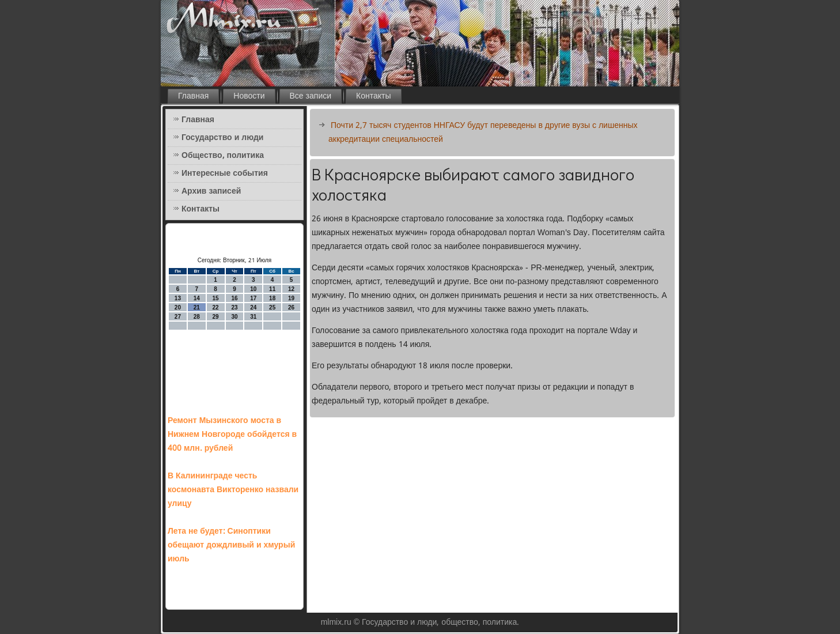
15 (216, 298)
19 (291, 298)
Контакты (373, 96)
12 (291, 289)
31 (253, 317)
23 (234, 307)
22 (216, 307)
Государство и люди (222, 138)
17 (253, 298)
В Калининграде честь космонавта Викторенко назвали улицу (233, 490)
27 (178, 317)
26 (291, 307)
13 (178, 298)
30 (234, 317)
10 (253, 289)
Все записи (311, 96)
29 (216, 317)
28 (197, 317)
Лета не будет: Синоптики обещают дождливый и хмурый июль (231, 545)
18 (272, 298)
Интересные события (225, 173)
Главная (193, 96)
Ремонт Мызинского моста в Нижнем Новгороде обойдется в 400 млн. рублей (232, 435)
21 (197, 307)
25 (272, 307)
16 (234, 298)
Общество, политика (223, 156)
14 (197, 298)
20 (178, 307)
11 (272, 289)
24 (253, 307)
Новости (249, 96)
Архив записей (211, 191)
